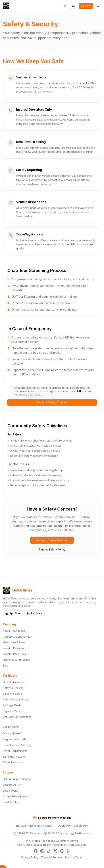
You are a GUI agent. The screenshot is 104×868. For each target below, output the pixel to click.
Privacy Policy (30, 857)
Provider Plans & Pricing (17, 745)
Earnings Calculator (14, 757)
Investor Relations (13, 648)
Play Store (35, 613)
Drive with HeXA (13, 733)
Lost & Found (11, 791)
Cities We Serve (13, 694)
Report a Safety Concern (52, 402)
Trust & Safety (11, 802)
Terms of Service (51, 857)
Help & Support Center (16, 779)
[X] (55, 851)
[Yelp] (68, 851)
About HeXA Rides (14, 631)
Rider (86, 6)
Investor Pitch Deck (14, 654)
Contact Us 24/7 (13, 785)
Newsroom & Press (14, 642)
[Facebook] (36, 851)
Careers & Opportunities (17, 637)
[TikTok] (49, 851)
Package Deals (12, 705)
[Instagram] (42, 851)
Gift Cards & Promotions (17, 717)
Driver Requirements (15, 751)
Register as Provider (15, 739)
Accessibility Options (15, 796)
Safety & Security (13, 688)
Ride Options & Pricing (16, 699)
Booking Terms (74, 857)
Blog (6, 666)
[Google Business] (62, 851)
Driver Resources (13, 762)
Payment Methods (14, 711)
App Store (13, 613)
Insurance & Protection (16, 660)
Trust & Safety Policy (52, 549)
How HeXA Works (14, 682)
